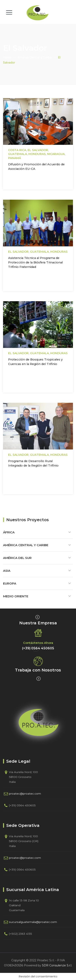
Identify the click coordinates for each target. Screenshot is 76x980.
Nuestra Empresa (38, 623)
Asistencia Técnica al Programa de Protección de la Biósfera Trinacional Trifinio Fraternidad (35, 262)
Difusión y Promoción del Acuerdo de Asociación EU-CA (36, 167)
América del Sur (17, 558)
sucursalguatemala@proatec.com (33, 922)
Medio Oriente (16, 596)
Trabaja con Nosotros (38, 670)
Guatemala (18, 154)
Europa (10, 583)
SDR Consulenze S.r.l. (57, 965)
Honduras (37, 154)
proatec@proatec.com (25, 794)
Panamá (14, 158)
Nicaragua (56, 154)
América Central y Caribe (26, 545)
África (9, 532)
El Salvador (38, 150)
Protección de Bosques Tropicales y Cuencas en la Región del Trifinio (35, 362)
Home (7, 57)
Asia (7, 571)
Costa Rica (17, 150)
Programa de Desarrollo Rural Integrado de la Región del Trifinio (33, 463)
